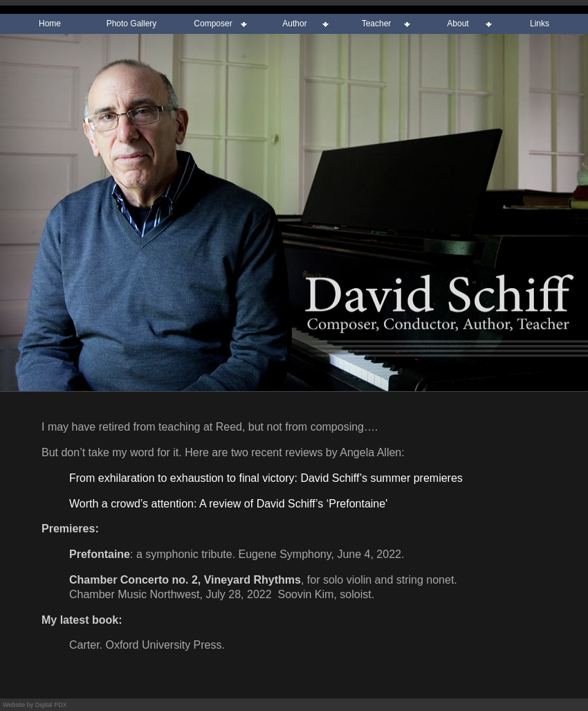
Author (294, 24)
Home (50, 24)
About (458, 24)
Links (540, 24)
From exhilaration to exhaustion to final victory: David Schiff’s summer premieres (266, 478)
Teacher (377, 24)
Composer (213, 24)
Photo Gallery (132, 24)
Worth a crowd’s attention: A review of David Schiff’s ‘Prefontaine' (228, 504)
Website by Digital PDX (35, 705)
